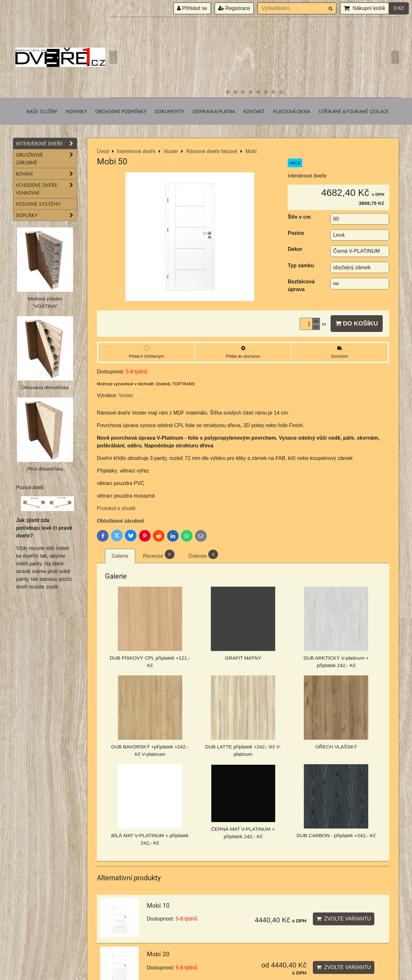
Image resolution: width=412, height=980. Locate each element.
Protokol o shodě (116, 508)
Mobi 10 (158, 906)
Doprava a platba (214, 111)
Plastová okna (291, 111)
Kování (46, 174)
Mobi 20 (158, 954)
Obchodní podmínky (121, 111)
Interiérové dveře (46, 143)
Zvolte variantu (344, 919)
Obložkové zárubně (121, 521)
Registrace (234, 8)
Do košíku (357, 323)
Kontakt (254, 111)
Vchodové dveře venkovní (46, 189)
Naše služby (42, 111)
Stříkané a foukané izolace (354, 111)
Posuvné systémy (38, 204)
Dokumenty (170, 111)
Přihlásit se (192, 8)
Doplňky (46, 215)
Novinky (76, 111)
